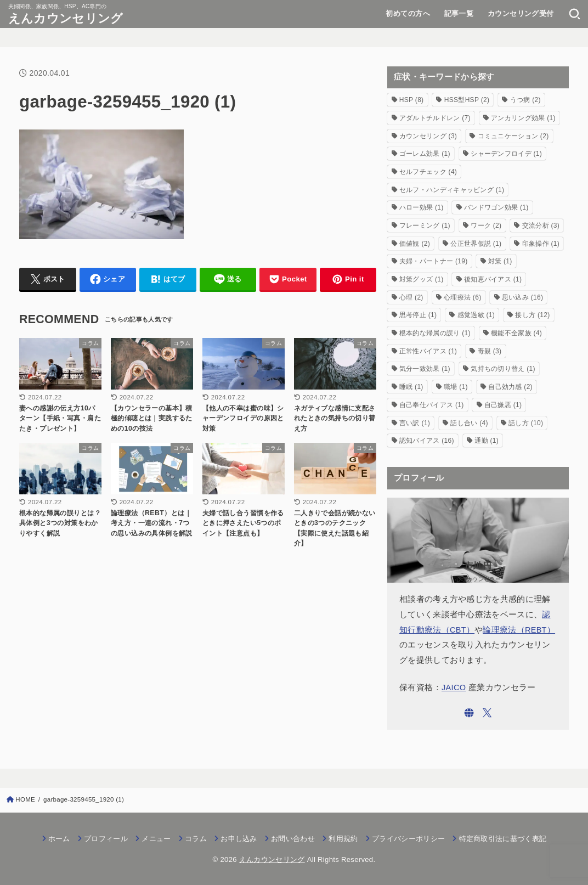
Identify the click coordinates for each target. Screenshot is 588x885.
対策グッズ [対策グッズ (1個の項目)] (422, 279)
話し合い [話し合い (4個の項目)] (469, 423)
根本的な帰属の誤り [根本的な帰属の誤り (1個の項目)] (435, 333)
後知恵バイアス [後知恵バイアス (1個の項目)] (493, 279)
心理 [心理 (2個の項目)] (411, 297)
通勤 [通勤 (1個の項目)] (487, 441)
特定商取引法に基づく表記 (503, 839)
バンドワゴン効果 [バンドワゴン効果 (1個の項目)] (496, 207)
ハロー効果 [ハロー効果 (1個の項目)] (422, 207)
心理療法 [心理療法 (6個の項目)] (462, 297)
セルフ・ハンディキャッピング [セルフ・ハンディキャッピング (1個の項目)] (452, 190)
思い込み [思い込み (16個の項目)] (522, 297)
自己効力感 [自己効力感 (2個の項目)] (510, 387)
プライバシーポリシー (408, 839)
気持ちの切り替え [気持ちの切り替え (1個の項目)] (503, 369)
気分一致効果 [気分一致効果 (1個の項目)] (425, 369)
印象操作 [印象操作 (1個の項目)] (541, 244)
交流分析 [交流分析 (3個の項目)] (541, 226)
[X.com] (487, 713)
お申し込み (239, 839)
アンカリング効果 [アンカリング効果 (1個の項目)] (523, 118)
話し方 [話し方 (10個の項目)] (526, 423)
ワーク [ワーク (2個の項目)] (486, 226)
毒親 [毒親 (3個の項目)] (490, 351)
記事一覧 (459, 13)
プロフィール (106, 839)
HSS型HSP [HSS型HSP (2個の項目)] (467, 100)
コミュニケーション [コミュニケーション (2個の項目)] (513, 136)
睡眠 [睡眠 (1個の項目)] (411, 387)
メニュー (156, 839)
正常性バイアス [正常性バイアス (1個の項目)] (428, 351)
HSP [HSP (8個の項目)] (412, 100)
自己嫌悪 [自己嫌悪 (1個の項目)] (503, 405)
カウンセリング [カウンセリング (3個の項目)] (428, 136)
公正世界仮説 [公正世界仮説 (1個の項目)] (476, 244)
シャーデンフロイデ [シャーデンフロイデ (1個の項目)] (506, 154)
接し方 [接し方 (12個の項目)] (532, 315)
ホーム (59, 839)
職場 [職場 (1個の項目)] (456, 387)
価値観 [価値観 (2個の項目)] (415, 244)
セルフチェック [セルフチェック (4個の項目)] (428, 172)
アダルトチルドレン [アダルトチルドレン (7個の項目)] (435, 118)
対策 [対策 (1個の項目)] (500, 261)
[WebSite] (469, 713)
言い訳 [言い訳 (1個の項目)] (415, 423)
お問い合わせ (293, 839)
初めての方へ (408, 13)
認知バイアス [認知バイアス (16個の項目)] (427, 441)
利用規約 (343, 839)
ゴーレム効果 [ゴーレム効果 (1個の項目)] (425, 154)
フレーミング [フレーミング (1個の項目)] (425, 226)
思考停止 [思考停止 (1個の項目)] (418, 315)
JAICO (454, 687)
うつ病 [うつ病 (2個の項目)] (525, 100)
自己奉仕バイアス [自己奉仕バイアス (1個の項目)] (432, 405)
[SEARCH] (575, 14)
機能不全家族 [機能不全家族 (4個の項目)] (516, 333)
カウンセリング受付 (521, 13)
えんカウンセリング (66, 18)
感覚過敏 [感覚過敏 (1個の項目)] (476, 315)
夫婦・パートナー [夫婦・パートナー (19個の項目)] (434, 261)
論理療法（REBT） (519, 630)
